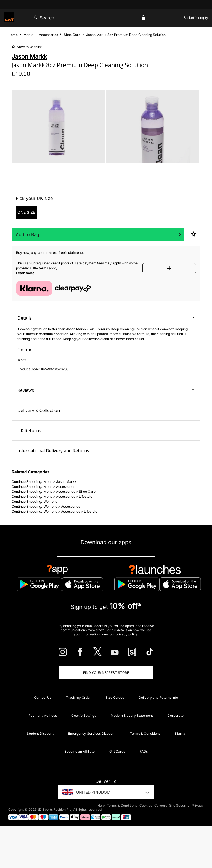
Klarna (180, 733)
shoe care (87, 492)
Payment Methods (43, 715)
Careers (161, 805)
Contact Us (43, 698)
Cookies (146, 805)
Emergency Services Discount (92, 733)
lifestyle (86, 496)
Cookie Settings (84, 715)
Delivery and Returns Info (158, 698)
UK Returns (106, 431)
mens (48, 482)
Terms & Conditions (145, 733)
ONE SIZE (26, 212)
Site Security (179, 805)
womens (50, 501)
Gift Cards (117, 751)
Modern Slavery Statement (132, 715)
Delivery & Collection (106, 410)
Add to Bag (27, 234)
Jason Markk (66, 482)
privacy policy (127, 634)
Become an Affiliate (79, 751)
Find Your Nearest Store (106, 673)
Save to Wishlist (29, 47)
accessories (66, 487)
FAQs (144, 751)
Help (101, 805)
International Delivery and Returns (106, 451)
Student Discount (40, 733)
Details (106, 318)
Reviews (106, 390)
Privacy (198, 805)
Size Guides (115, 698)
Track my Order (78, 698)
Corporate (176, 715)
